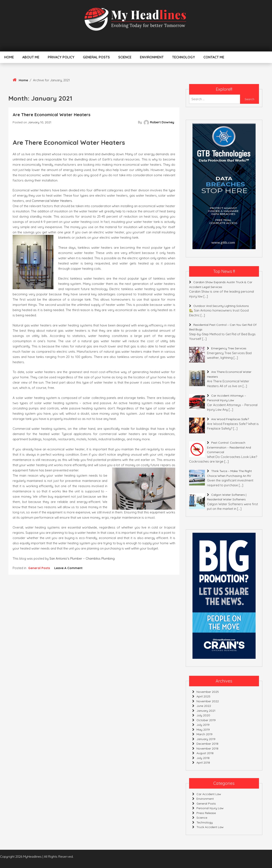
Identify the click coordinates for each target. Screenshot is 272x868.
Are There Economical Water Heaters (52, 115)
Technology (184, 57)
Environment (152, 57)
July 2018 (203, 758)
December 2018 (207, 744)
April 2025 (203, 696)
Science (125, 57)
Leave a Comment (68, 568)
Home (9, 57)
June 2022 (204, 706)
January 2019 (206, 739)
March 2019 (204, 734)
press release (206, 813)
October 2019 (206, 720)
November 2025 (208, 692)
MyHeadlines (32, 857)
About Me (31, 57)
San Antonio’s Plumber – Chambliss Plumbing (82, 558)
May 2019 (203, 730)
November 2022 (208, 701)
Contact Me (214, 57)
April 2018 (203, 763)
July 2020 (203, 715)
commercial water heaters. (52, 201)
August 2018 (205, 753)
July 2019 (203, 725)
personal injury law (210, 808)
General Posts (96, 57)
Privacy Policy (61, 57)
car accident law (209, 794)
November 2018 (207, 748)
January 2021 (206, 711)
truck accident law (210, 827)
